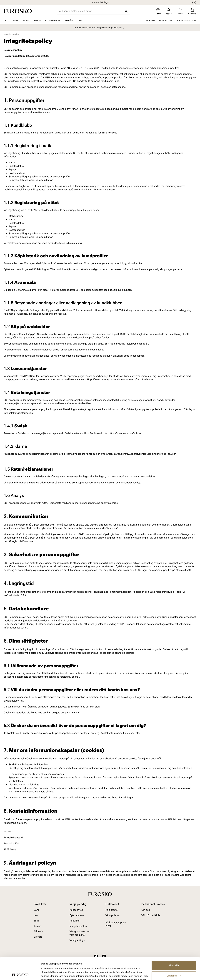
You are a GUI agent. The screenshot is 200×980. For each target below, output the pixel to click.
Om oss (146, 910)
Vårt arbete (111, 910)
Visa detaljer (48, 974)
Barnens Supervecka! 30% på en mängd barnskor (100, 28)
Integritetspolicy (78, 926)
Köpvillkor (75, 921)
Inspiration (166, 20)
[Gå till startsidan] (18, 11)
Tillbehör (38, 931)
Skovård (69, 20)
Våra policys (112, 915)
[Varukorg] (192, 11)
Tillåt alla (174, 943)
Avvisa (174, 964)
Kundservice (76, 910)
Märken (150, 20)
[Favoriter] (180, 11)
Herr (16, 20)
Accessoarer (53, 20)
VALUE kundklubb (186, 20)
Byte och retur (77, 915)
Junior (37, 20)
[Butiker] (158, 11)
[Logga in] (169, 11)
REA (81, 20)
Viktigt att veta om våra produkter (80, 933)
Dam (6, 20)
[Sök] (126, 11)
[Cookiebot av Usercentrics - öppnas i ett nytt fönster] (20, 974)
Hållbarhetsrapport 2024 (116, 924)
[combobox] (91, 11)
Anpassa (174, 953)
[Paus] (194, 3)
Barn (26, 20)
